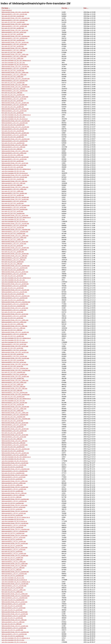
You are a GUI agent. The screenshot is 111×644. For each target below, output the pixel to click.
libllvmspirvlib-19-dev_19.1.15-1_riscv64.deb (15, 67)
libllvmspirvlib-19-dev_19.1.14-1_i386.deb (14, 145)
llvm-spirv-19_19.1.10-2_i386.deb (12, 391)
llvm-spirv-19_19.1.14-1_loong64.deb (13, 125)
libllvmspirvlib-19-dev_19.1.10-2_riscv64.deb (15, 358)
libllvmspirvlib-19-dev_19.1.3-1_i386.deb (14, 620)
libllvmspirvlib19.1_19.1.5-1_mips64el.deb (15, 531)
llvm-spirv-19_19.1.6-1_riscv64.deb (12, 467)
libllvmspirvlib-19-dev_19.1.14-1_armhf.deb (15, 163)
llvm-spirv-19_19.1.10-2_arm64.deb (13, 354)
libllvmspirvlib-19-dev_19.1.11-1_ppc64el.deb (16, 296)
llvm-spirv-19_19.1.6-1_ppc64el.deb (13, 503)
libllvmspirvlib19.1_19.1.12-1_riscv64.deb (14, 226)
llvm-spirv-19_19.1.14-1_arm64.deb (13, 161)
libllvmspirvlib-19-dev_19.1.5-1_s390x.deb (15, 564)
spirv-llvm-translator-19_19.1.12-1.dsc (13, 280)
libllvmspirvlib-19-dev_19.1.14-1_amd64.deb (15, 133)
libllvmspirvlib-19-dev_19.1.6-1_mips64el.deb (16, 469)
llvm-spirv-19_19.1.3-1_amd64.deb (12, 630)
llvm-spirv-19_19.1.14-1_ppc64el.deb (13, 143)
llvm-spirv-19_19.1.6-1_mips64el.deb (13, 473)
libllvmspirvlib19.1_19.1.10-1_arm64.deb (14, 431)
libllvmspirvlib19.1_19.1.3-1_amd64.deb (14, 628)
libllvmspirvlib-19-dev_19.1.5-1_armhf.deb (15, 548)
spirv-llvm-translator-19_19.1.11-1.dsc (13, 340)
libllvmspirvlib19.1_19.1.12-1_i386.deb (13, 260)
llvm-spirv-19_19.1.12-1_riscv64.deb (13, 228)
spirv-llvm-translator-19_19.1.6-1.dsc (13, 519)
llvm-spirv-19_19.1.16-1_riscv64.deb (13, 16)
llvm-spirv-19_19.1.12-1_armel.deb (12, 246)
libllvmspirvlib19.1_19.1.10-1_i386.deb (13, 443)
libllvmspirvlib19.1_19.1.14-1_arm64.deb (14, 159)
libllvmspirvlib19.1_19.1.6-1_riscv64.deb (14, 465)
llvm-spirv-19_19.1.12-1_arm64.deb (13, 262)
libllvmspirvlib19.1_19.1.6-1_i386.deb (13, 495)
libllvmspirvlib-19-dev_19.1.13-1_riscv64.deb (15, 175)
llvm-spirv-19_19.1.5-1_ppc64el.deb (13, 576)
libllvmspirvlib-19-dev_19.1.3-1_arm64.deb (15, 614)
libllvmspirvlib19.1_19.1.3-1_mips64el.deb (15, 598)
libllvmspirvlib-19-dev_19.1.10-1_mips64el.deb (16, 419)
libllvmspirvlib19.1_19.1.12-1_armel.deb (14, 244)
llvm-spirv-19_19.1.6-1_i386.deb (12, 497)
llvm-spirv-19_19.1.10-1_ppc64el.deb (13, 447)
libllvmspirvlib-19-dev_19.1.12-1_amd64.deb (15, 248)
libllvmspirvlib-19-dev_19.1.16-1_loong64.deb (16, 18)
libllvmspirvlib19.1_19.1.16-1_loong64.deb (15, 20)
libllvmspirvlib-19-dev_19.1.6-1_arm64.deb (15, 511)
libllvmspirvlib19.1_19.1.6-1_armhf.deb (14, 477)
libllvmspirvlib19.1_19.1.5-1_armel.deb (13, 537)
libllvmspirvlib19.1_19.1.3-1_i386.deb (13, 622)
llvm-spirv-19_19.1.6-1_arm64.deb (12, 515)
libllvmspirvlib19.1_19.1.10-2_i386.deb (13, 387)
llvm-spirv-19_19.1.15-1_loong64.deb (13, 83)
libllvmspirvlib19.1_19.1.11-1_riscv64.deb (14, 292)
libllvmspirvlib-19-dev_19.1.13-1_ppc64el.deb (16, 205)
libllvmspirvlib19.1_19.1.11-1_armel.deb (14, 310)
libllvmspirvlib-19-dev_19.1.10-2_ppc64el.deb (16, 395)
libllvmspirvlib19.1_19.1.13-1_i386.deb (13, 183)
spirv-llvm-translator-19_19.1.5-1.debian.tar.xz (16, 582)
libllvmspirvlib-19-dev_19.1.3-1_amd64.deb (15, 626)
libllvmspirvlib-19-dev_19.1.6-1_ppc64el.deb (15, 499)
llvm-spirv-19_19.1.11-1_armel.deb (12, 312)
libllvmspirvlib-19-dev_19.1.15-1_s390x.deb (15, 73)
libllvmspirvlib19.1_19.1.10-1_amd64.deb (14, 455)
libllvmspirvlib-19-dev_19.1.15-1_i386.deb (14, 85)
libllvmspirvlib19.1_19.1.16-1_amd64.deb (14, 26)
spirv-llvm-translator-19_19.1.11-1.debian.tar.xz (16, 338)
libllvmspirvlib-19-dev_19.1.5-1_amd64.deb (15, 556)
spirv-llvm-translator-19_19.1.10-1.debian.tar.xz (16, 457)
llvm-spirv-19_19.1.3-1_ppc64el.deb (13, 636)
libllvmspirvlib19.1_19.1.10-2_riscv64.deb (14, 356)
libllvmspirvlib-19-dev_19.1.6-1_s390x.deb (15, 481)
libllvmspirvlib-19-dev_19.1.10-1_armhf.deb (15, 423)
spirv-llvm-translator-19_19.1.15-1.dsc (13, 117)
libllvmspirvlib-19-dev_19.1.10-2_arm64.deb (15, 352)
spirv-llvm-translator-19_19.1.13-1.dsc (13, 219)
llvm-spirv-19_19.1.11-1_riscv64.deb (13, 294)
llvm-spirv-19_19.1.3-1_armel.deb (12, 606)
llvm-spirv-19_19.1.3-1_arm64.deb (12, 618)
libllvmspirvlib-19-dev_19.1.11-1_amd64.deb (15, 332)
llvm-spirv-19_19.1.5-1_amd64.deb (12, 558)
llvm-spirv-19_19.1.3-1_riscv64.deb (12, 588)
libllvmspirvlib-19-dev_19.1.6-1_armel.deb (14, 505)
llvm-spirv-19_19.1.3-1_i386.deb (12, 624)
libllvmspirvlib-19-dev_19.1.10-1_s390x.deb (15, 413)
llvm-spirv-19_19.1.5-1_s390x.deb (12, 560)
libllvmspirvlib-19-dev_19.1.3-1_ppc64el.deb (15, 632)
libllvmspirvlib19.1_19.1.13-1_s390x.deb (14, 189)
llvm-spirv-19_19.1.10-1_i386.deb (12, 439)
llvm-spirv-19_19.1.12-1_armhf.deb (12, 276)
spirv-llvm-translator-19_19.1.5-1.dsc (13, 578)
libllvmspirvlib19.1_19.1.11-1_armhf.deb (14, 316)
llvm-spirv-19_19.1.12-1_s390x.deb (12, 240)
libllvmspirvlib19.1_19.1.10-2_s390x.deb (14, 382)
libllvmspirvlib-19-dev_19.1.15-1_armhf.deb (15, 97)
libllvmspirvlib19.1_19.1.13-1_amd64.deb (14, 193)
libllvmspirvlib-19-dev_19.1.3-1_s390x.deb (15, 594)
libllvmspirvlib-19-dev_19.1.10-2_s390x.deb (15, 380)
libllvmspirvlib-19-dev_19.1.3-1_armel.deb (14, 602)
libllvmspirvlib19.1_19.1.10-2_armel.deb (14, 362)
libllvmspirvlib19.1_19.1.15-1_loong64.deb (15, 81)
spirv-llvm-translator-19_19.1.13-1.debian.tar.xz (16, 217)
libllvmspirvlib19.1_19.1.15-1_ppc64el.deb (15, 91)
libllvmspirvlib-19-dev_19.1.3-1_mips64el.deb (16, 596)
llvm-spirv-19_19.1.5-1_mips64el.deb (13, 533)
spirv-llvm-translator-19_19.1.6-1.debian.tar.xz (16, 517)
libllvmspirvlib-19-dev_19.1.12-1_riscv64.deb (15, 224)
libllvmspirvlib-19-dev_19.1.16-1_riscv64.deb (15, 12)
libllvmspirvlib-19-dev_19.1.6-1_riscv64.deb (15, 463)
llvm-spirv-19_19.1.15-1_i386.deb (12, 93)
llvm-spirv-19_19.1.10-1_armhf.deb (12, 421)
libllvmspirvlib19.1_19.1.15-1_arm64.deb (14, 111)
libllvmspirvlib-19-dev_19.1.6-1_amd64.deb (15, 487)
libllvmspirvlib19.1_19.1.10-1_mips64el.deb (15, 415)
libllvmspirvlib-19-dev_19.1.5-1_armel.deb (14, 535)
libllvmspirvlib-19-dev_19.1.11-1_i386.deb (14, 326)
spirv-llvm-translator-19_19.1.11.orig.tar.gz (15, 342)
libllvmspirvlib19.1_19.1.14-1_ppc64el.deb (15, 141)
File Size (64, 8)
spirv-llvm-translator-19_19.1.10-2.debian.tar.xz (16, 399)
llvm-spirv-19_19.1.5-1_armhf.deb (12, 552)
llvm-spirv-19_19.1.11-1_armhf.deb (12, 318)
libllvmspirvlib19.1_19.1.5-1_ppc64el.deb (14, 574)
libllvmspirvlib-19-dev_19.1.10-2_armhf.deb (15, 346)
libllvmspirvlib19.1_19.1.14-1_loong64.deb (15, 123)
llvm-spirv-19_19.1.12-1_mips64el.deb (13, 234)
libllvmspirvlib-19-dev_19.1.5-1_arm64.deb (15, 543)
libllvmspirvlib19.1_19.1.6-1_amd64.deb (14, 489)
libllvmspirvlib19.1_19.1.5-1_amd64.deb (14, 554)
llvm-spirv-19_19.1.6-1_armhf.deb (12, 479)
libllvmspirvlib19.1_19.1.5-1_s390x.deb (14, 562)
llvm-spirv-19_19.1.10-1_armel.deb (12, 433)
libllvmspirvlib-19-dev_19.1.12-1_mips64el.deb (16, 230)
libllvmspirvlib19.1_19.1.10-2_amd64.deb (14, 374)
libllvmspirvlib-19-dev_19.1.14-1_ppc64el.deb (16, 139)
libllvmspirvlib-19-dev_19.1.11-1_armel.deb (15, 308)
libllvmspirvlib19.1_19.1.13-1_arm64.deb (14, 201)
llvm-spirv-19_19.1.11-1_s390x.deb (12, 324)
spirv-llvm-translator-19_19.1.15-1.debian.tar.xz (16, 115)
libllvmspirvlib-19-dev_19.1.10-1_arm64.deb (15, 429)
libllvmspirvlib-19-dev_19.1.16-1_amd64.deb (15, 24)
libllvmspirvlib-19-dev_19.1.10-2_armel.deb (15, 364)
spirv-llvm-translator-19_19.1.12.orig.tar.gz (15, 282)
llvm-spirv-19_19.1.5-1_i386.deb (12, 570)
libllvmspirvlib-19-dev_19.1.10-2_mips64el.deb (16, 370)
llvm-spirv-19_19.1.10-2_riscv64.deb (13, 360)
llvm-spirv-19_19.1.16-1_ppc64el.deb (13, 40)
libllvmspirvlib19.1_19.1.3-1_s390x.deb (14, 590)
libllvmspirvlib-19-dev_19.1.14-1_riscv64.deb (15, 127)
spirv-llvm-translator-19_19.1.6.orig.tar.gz (14, 521)
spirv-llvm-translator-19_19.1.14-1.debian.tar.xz (16, 169)
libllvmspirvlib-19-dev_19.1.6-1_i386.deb (14, 493)
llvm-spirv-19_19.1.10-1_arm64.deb (13, 427)
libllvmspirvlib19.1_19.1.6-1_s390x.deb (14, 483)
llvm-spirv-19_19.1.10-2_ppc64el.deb (13, 397)
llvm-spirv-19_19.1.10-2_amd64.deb (13, 378)
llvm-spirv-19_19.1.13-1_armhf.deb (12, 211)
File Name (5, 8)
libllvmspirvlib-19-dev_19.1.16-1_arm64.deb (15, 42)
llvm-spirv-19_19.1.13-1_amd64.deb (13, 195)
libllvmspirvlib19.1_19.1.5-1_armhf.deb (14, 550)
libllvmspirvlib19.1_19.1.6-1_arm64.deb (14, 513)
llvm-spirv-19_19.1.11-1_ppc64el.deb (13, 300)
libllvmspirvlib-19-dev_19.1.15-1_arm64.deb (15, 109)
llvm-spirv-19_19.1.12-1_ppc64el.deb (13, 270)
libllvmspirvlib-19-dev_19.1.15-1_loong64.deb (16, 79)
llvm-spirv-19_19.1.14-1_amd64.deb (13, 137)
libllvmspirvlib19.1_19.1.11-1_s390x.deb (14, 322)
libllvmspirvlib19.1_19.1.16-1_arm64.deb (14, 44)
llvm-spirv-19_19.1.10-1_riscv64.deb (13, 405)
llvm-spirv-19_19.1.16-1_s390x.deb (12, 58)
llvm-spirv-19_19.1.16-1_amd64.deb (13, 28)
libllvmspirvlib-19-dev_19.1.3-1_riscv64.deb (15, 584)
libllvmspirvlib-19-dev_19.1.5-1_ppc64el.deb (15, 572)
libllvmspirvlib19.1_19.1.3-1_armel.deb (13, 604)
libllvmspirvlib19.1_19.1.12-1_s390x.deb (14, 238)
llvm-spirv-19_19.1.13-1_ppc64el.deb (13, 213)
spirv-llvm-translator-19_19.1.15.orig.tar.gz (15, 119)
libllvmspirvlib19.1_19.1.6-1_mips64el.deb (15, 471)
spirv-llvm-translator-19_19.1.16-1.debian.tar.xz (16, 60)
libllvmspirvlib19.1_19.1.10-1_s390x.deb (14, 409)
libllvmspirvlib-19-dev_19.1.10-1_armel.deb (15, 435)
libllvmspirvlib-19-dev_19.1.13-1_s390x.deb (15, 187)
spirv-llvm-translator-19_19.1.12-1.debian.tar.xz (16, 278)
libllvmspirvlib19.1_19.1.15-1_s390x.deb (14, 75)
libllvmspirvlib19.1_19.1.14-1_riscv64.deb (14, 129)
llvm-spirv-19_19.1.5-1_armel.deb (12, 539)
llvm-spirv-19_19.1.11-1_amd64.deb (13, 336)
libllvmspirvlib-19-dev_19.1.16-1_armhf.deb (15, 30)
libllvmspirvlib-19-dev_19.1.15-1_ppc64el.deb (16, 87)
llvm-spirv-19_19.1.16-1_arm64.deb (13, 46)
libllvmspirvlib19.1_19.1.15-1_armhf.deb (14, 99)
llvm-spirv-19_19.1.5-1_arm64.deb (12, 546)
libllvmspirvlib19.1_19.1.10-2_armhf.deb (14, 344)
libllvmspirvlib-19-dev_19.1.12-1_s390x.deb (15, 236)
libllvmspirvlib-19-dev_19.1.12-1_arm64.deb (15, 254)
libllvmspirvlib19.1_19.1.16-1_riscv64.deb (14, 14)
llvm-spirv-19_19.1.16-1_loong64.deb (13, 22)
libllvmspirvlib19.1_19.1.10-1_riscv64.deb (14, 403)
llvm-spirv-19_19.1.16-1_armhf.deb (12, 34)
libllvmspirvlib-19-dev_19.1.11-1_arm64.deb (15, 284)
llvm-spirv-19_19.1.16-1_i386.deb (12, 52)
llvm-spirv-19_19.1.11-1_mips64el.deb (13, 306)
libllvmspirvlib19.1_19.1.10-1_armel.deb (14, 437)
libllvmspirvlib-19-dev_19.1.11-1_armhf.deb (15, 314)
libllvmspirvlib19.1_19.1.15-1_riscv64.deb (14, 69)
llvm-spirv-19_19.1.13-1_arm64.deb (13, 203)
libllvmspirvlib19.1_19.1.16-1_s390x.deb (14, 56)
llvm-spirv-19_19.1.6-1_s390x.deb (12, 485)
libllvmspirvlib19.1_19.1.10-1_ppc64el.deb (15, 445)
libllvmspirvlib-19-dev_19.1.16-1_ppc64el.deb (16, 36)
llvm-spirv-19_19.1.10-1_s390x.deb (12, 411)
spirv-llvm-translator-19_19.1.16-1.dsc (13, 63)
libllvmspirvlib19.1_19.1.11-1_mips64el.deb (15, 304)
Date (85, 8)
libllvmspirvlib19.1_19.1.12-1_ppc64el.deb (15, 268)
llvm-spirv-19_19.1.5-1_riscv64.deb (12, 527)
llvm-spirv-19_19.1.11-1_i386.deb (12, 330)
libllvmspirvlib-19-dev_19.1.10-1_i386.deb (14, 441)
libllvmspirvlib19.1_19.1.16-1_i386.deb (13, 50)
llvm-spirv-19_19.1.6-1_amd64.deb (12, 491)
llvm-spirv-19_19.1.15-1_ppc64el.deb (13, 95)
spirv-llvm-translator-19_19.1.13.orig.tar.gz (15, 221)
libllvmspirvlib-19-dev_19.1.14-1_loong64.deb (16, 121)
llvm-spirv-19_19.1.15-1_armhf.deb (12, 101)
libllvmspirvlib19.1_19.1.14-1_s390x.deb (14, 153)
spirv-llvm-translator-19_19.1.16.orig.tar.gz (15, 65)
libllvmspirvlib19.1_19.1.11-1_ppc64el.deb (15, 298)
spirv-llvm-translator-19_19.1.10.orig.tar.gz (15, 461)
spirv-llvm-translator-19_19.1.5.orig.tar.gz (14, 580)
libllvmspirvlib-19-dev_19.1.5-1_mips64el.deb (16, 529)
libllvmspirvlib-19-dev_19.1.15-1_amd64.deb (15, 103)
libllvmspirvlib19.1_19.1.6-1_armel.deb (13, 507)
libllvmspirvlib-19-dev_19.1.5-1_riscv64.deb (15, 523)
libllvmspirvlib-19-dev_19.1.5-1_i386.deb (14, 566)
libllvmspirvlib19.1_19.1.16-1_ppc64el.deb (15, 38)
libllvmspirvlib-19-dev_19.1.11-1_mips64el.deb (16, 302)
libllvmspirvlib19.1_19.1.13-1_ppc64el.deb (15, 209)
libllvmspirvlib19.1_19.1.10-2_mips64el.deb (15, 368)
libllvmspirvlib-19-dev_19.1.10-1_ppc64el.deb (16, 449)
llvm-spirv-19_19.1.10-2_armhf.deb (12, 348)
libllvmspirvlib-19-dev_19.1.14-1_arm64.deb (15, 157)
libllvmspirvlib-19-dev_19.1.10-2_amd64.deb (15, 376)
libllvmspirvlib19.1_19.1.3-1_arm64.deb (14, 616)
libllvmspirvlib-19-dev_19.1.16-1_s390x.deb (15, 54)
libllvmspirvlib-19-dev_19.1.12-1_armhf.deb (15, 272)
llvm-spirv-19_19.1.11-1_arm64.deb (13, 288)
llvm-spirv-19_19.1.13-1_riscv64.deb (13, 179)
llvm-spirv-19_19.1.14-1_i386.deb (12, 149)
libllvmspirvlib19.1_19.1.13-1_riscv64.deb (14, 177)
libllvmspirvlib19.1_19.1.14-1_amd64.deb (14, 135)
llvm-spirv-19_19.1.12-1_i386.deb (12, 264)
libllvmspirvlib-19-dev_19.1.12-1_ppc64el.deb (16, 266)
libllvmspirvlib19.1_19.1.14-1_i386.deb (13, 147)
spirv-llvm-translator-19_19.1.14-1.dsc (13, 171)
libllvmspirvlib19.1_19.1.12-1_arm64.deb (14, 258)
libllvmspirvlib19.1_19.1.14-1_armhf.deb (14, 165)
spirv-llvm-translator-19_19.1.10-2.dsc (13, 401)
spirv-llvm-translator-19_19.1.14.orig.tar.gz (15, 173)
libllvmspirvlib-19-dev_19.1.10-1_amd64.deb (15, 453)
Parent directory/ (7, 10)
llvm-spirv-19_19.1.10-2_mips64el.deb (13, 372)
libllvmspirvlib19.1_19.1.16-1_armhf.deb (14, 32)
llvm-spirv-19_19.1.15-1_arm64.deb (13, 113)
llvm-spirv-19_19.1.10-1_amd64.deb (13, 451)
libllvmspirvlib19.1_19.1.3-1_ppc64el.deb (14, 634)
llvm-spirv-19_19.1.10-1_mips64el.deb (13, 417)
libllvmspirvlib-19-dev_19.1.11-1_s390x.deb (15, 320)
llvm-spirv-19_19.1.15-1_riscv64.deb (13, 71)
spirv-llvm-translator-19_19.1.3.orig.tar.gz (14, 642)
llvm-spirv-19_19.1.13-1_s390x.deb (12, 191)
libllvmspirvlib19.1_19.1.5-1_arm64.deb (14, 541)
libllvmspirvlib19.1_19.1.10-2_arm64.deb (14, 350)
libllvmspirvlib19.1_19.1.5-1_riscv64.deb (14, 525)
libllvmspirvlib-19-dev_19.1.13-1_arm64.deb (15, 199)
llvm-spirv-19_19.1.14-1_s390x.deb (12, 155)
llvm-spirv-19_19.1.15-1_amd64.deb (13, 107)
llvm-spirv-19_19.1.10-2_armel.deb (12, 366)
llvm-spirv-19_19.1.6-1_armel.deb (12, 509)
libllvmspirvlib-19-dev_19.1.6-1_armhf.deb (15, 475)
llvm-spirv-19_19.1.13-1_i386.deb (12, 185)
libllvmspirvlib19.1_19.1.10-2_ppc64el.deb (15, 393)
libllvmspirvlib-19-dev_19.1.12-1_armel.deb (15, 242)
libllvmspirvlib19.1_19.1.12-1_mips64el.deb (15, 232)
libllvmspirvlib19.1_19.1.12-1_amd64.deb (14, 250)
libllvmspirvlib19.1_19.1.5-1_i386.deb (13, 568)
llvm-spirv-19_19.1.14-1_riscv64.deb (13, 131)
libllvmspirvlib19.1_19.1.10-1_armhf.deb (14, 425)
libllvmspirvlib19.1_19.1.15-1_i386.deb (13, 89)
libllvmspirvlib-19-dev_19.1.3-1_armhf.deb (15, 612)
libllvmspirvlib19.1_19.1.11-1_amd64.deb (14, 334)
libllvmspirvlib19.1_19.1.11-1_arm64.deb (14, 286)
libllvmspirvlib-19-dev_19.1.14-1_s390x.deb (15, 151)
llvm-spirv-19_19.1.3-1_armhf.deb (12, 610)
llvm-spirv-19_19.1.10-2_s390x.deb (12, 385)
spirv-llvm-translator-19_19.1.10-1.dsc (13, 459)
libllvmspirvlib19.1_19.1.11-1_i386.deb (13, 328)
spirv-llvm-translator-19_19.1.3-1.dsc (13, 640)
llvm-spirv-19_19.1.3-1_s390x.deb (12, 592)
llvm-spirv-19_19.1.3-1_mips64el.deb (13, 600)
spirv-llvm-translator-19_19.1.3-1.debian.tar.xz (16, 638)
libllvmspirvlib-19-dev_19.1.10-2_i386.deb (14, 389)
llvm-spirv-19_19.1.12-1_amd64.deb (13, 252)
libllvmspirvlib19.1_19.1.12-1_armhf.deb (14, 274)
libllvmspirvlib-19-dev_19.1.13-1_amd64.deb (15, 197)
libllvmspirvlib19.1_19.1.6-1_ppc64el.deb (14, 501)
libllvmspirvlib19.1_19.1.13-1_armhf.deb (14, 207)
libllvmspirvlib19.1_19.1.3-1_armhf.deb (14, 608)
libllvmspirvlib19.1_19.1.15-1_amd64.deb (14, 105)
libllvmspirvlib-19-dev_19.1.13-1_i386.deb (14, 181)
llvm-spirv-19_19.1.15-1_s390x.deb (12, 77)
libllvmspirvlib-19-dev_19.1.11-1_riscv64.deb (15, 290)
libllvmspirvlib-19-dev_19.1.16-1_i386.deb (14, 48)
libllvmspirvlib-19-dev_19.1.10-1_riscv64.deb (15, 407)
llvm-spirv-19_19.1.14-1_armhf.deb (12, 167)
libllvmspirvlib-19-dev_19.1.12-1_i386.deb (14, 256)
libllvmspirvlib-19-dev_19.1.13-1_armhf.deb (15, 215)
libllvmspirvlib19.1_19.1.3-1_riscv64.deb (14, 586)
